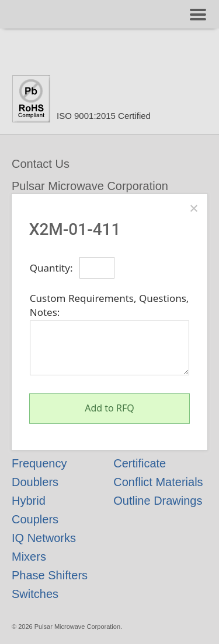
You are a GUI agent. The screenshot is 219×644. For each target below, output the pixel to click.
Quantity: (51, 268)
